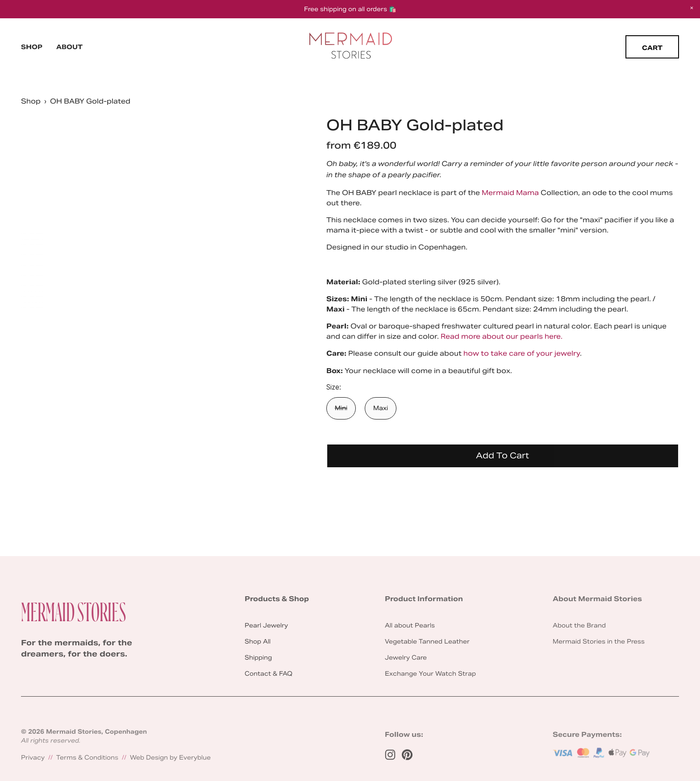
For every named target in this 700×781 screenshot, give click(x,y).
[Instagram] (390, 755)
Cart (652, 48)
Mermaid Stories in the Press (599, 642)
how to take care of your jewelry (522, 353)
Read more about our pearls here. (502, 336)
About (69, 47)
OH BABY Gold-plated (90, 101)
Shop (32, 47)
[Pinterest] (407, 755)
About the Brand (579, 625)
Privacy (33, 758)
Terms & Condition (85, 758)
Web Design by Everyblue (170, 758)
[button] (692, 8)
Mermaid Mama (510, 193)
